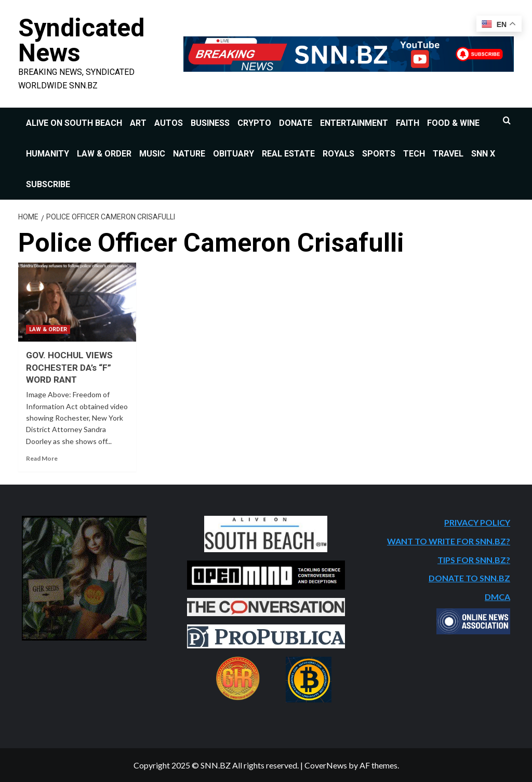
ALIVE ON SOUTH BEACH (74, 123)
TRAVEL (448, 154)
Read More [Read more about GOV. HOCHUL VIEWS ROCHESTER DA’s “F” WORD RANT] (42, 458)
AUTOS (169, 123)
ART (138, 123)
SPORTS (379, 154)
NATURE (189, 154)
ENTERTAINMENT (354, 123)
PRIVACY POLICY (477, 522)
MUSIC (152, 154)
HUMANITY (48, 154)
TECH (414, 154)
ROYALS (338, 154)
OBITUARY (234, 154)
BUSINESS (210, 123)
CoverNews (326, 765)
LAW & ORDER (104, 154)
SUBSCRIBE (48, 184)
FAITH (408, 123)
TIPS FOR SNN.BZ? (474, 559)
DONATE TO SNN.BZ (469, 578)
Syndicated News (81, 40)
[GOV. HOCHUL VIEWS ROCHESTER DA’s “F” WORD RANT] (77, 302)
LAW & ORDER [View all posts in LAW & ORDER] (48, 329)
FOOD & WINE (453, 123)
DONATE (296, 123)
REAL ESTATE (288, 154)
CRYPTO (254, 123)
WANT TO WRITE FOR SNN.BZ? (449, 541)
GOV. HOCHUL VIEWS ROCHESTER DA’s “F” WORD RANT (69, 367)
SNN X (483, 154)
